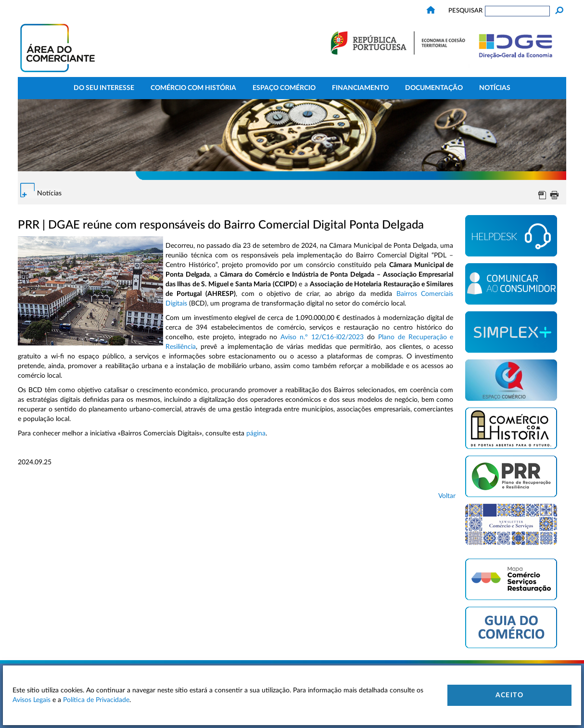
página (256, 434)
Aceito (509, 695)
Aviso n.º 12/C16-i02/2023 (322, 337)
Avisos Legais (32, 700)
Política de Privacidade (96, 700)
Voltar (447, 496)
